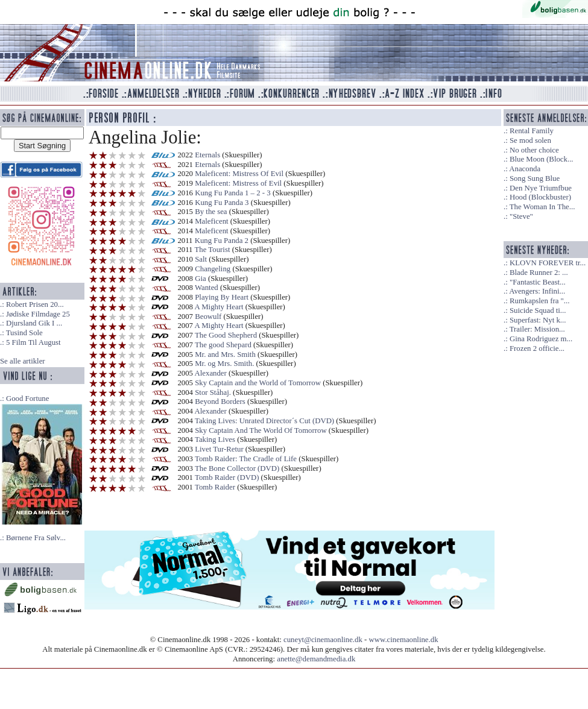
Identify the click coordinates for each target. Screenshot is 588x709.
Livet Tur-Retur (219, 449)
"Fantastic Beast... (538, 282)
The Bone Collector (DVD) (237, 468)
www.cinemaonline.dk (404, 640)
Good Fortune (27, 399)
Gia (200, 279)
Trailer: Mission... (537, 329)
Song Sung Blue (535, 178)
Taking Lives (215, 440)
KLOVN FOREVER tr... (548, 263)
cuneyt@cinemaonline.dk (323, 640)
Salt (201, 259)
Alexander (211, 373)
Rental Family (532, 131)
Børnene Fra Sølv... (36, 538)
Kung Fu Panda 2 (222, 241)
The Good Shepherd (226, 335)
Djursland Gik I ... (34, 323)
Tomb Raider (215, 487)
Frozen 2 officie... (537, 348)
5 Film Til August (33, 342)
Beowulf (208, 317)
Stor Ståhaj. (213, 392)
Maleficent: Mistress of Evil (238, 183)
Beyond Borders (220, 402)
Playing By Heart (222, 297)
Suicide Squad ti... (538, 310)
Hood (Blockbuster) (540, 197)
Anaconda (525, 169)
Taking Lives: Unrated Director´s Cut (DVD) (264, 421)
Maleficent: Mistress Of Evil (239, 174)
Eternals (207, 155)
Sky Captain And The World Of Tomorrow (261, 430)
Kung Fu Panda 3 (222, 203)
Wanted (207, 288)
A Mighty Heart (219, 307)
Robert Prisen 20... (35, 304)
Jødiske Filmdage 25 (38, 314)
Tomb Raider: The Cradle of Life (246, 459)
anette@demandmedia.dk (316, 659)
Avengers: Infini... (537, 291)
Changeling (213, 269)
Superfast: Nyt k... (538, 320)
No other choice (534, 150)
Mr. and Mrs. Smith (225, 354)
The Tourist (213, 250)
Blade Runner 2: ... (539, 273)
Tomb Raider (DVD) (227, 477)
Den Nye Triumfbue (541, 188)
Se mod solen (530, 140)
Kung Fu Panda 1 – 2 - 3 (232, 193)
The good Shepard (223, 345)
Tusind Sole (24, 333)
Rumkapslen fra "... (539, 301)
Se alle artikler (23, 361)
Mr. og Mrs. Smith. (224, 364)
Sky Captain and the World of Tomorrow (258, 383)
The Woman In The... (542, 207)
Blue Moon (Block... (542, 159)
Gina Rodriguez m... (541, 339)
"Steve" (521, 216)
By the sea (211, 212)
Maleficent (211, 221)
